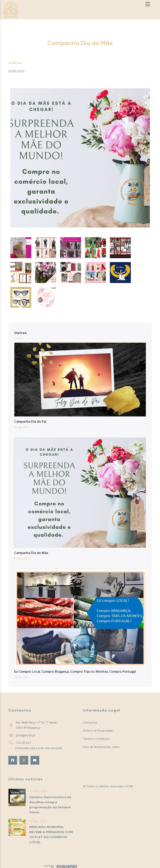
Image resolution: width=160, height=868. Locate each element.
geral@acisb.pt (22, 736)
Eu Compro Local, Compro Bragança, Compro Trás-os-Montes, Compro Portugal (75, 672)
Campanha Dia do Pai (30, 422)
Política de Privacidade (98, 731)
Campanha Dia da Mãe (31, 553)
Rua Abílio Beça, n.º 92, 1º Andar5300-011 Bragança (33, 725)
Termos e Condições (96, 739)
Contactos (90, 723)
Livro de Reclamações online (101, 747)
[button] (80, 158)
